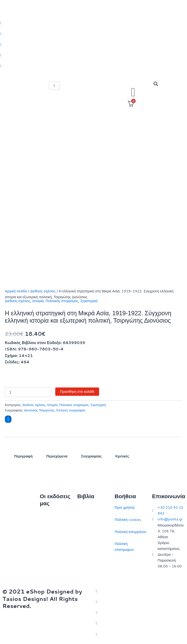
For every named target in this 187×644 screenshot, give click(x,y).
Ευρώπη (84, 562)
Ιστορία (38, 301)
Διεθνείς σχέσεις (43, 291)
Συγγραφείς (49, 563)
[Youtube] (93, 66)
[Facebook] (93, 33)
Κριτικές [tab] (122, 456)
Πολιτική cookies (128, 520)
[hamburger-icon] (54, 86)
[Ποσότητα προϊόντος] (28, 392)
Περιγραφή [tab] (23, 456)
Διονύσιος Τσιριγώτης (39, 410)
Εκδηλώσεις (49, 551)
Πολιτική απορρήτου (131, 532)
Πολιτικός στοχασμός (62, 301)
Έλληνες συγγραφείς (71, 410)
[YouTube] (140, 634)
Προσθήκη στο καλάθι (77, 391)
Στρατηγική (89, 301)
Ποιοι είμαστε (50, 527)
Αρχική (45, 515)
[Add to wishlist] (8, 419)
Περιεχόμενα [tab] (57, 456)
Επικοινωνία (50, 539)
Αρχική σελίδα (16, 291)
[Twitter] (93, 23)
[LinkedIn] (93, 55)
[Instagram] (93, 44)
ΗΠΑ (81, 574)
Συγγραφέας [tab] (91, 456)
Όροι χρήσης (125, 507)
